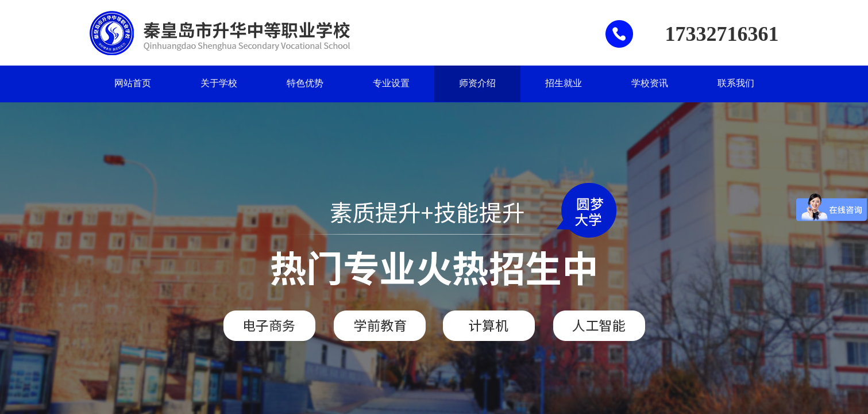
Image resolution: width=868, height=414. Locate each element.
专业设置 (391, 83)
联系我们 (736, 83)
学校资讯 (650, 83)
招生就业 (564, 83)
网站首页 (133, 83)
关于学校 (219, 83)
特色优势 (305, 83)
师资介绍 (477, 83)
